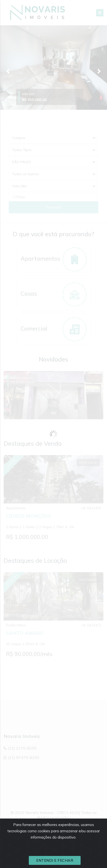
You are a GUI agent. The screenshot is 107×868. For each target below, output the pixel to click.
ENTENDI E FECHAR (55, 860)
